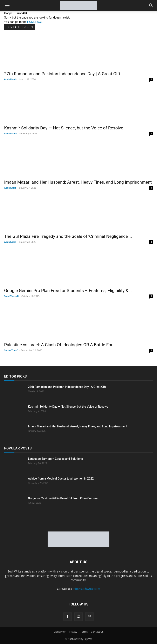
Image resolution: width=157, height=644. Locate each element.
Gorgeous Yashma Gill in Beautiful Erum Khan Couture (63, 498)
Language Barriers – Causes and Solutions (55, 459)
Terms (84, 632)
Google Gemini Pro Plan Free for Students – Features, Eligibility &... (68, 291)
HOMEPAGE (35, 22)
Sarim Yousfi (11, 350)
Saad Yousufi (11, 296)
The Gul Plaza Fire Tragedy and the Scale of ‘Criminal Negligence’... (68, 236)
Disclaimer (60, 632)
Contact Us (97, 632)
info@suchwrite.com (86, 589)
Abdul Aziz (10, 188)
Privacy (73, 632)
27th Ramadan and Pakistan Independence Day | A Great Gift (62, 74)
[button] (7, 6)
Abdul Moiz (10, 79)
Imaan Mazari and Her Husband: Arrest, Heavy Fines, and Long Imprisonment (78, 182)
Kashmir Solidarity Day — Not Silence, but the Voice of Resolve (64, 128)
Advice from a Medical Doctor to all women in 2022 (61, 479)
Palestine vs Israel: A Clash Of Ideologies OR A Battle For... (60, 345)
